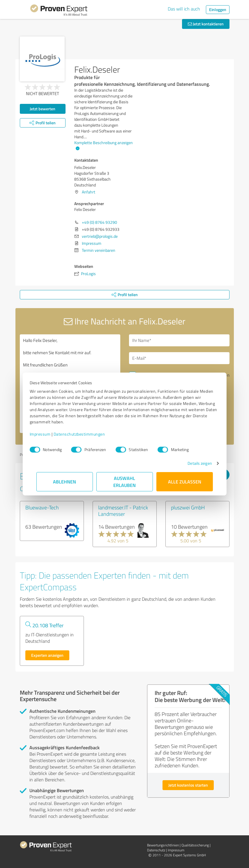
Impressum (47, 434)
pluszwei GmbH (188, 507)
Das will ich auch (184, 9)
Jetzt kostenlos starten (188, 785)
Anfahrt (89, 192)
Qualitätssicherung (195, 845)
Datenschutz (156, 850)
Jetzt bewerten (43, 109)
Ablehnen (65, 482)
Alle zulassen (185, 482)
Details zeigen (193, 463)
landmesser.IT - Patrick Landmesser (123, 511)
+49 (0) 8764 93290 (99, 222)
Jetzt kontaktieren (206, 24)
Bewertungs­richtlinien (163, 845)
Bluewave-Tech (42, 507)
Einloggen (218, 9)
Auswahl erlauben (125, 482)
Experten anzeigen (47, 655)
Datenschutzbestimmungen (86, 434)
